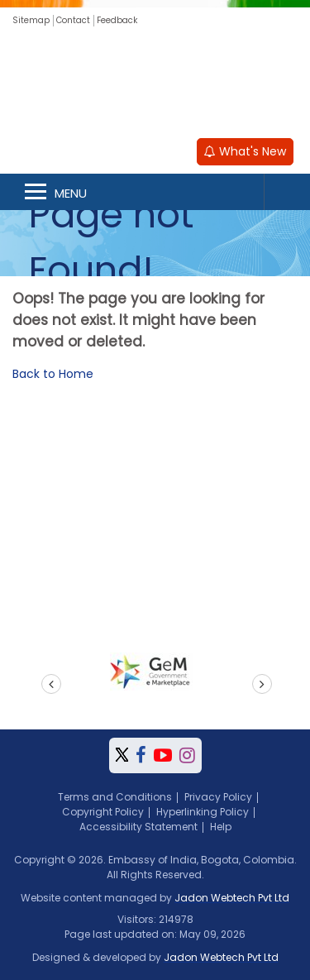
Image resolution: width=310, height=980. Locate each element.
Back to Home (53, 374)
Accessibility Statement (138, 827)
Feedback (117, 20)
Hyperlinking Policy (203, 812)
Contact (73, 20)
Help (221, 827)
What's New (245, 151)
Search (287, 192)
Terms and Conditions (115, 797)
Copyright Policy (103, 812)
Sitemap (31, 20)
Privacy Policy (218, 797)
